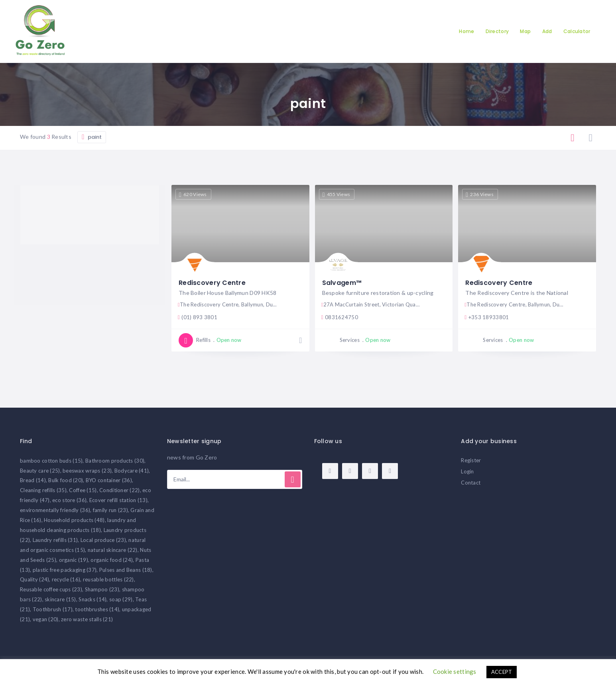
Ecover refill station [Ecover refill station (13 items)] (118, 500)
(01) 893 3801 (198, 317)
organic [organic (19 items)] (74, 560)
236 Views (480, 195)
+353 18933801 (487, 317)
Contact (471, 483)
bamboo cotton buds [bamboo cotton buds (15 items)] (51, 461)
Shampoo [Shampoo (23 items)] (102, 589)
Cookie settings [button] (455, 671)
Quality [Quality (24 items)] (34, 579)
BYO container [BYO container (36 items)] (109, 480)
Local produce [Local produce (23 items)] (103, 540)
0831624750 (340, 317)
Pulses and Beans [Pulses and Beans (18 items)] (126, 570)
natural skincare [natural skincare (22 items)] (113, 550)
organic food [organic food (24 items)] (112, 560)
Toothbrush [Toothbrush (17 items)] (53, 609)
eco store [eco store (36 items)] (69, 500)
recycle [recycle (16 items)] (66, 579)
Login (467, 471)
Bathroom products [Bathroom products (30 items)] (115, 461)
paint (92, 160)
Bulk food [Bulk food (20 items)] (66, 480)
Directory (497, 31)
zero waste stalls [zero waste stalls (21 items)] (87, 619)
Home (466, 31)
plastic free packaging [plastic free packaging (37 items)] (65, 570)
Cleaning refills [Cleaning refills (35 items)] (43, 490)
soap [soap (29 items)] (121, 599)
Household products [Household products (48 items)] (74, 520)
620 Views (193, 195)
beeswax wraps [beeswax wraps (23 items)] (87, 471)
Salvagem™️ (342, 283)
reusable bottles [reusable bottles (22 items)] (108, 579)
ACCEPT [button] (502, 672)
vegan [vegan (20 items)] (46, 619)
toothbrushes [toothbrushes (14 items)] (97, 609)
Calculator (577, 31)
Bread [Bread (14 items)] (33, 480)
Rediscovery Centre (212, 283)
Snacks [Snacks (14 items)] (92, 599)
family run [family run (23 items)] (110, 510)
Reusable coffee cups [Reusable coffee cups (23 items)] (51, 589)
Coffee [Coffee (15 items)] (83, 490)
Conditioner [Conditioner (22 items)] (120, 490)
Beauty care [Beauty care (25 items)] (40, 471)
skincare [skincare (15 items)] (60, 599)
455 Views (337, 195)
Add (547, 31)
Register (471, 460)
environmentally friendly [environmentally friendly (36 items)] (55, 510)
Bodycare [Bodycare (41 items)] (132, 471)
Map (525, 31)
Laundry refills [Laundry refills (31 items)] (55, 540)
